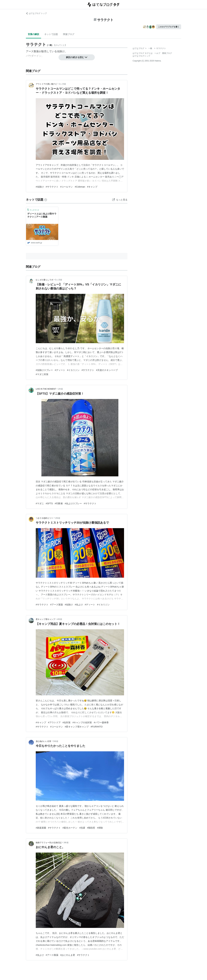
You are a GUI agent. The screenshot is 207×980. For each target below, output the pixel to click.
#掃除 (100, 828)
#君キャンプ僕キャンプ (77, 727)
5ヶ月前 (59, 280)
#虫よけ (79, 605)
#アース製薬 (57, 605)
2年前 (58, 518)
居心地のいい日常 (44, 741)
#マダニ (40, 503)
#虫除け (40, 187)
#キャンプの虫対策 (82, 722)
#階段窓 (91, 828)
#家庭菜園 (41, 828)
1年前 (60, 389)
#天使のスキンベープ (107, 370)
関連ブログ (69, 34)
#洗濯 (82, 828)
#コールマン (67, 187)
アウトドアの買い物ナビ (46, 84)
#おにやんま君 (68, 955)
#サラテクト (52, 187)
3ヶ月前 (63, 84)
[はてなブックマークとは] (46, 200)
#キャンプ (92, 187)
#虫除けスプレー (44, 370)
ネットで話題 (51, 34)
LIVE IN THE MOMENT (46, 389)
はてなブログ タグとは (143, 53)
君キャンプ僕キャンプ (45, 619)
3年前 (66, 843)
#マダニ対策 (42, 374)
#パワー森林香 (101, 722)
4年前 (60, 619)
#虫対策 (67, 722)
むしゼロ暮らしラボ (44, 280)
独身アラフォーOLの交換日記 (49, 843)
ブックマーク (33, 210)
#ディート (60, 370)
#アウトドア (54, 722)
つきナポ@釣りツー (44, 518)
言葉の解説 (33, 34)
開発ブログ (167, 53)
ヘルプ (157, 53)
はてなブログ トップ (36, 13)
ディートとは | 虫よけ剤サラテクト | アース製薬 (42, 215)
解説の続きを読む (77, 57)
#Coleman (80, 187)
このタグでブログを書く (169, 27)
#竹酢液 (59, 503)
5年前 (56, 741)
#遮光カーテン (70, 828)
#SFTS (49, 503)
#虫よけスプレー (73, 503)
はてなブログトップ (141, 56)
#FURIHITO (97, 727)
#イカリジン (73, 370)
